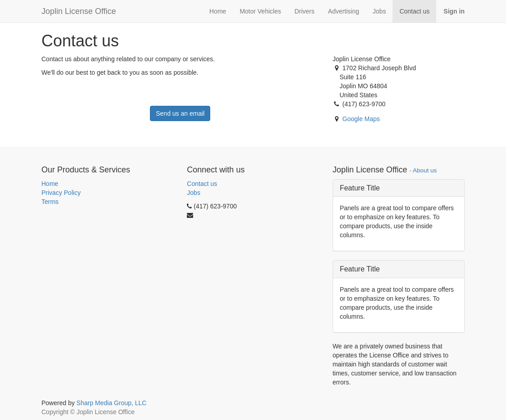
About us (425, 170)
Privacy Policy (61, 193)
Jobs (194, 193)
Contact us (202, 184)
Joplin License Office (79, 11)
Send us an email (180, 113)
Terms (50, 202)
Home (50, 184)
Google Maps (361, 119)
